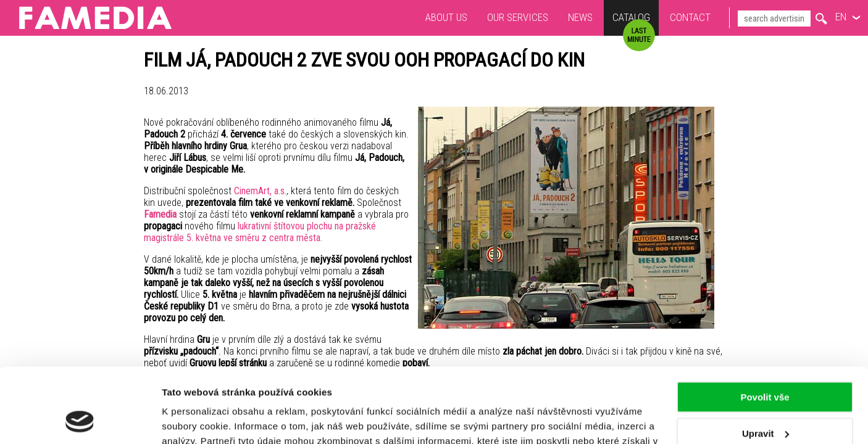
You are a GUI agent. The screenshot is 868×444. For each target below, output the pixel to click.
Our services (518, 17)
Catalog (631, 19)
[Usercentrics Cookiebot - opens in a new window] (80, 420)
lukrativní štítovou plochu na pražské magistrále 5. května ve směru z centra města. (260, 232)
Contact (690, 17)
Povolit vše (765, 327)
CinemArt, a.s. (260, 191)
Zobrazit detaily (196, 420)
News (580, 17)
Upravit (766, 363)
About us (446, 17)
